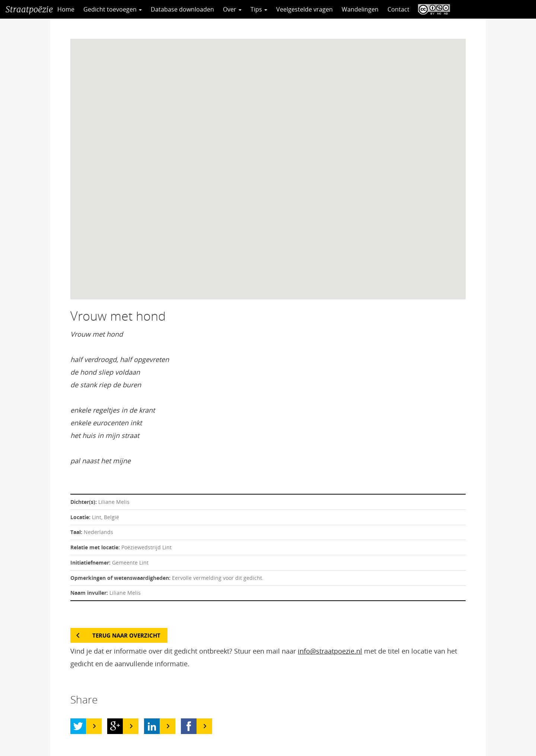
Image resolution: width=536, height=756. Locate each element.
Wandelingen (360, 9)
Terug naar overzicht (126, 635)
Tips (259, 9)
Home (66, 9)
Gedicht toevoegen (113, 9)
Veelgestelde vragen (304, 9)
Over (232, 9)
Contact (398, 9)
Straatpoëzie (29, 9)
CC (432, 9)
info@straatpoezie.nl (330, 651)
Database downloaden (182, 9)
